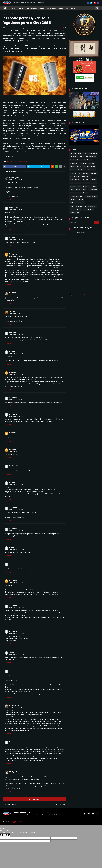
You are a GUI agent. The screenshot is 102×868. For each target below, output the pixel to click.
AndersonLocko (16, 705)
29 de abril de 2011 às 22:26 (16, 633)
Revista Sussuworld (90, 183)
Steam (84, 190)
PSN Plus (85, 173)
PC (79, 173)
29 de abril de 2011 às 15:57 (16, 314)
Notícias (15, 14)
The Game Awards (76, 196)
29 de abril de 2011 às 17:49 (16, 416)
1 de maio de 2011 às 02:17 (16, 774)
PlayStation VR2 (75, 180)
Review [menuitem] (21, 8)
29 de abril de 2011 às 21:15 (16, 582)
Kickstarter (74, 163)
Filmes (89, 160)
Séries (85, 193)
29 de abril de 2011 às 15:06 (16, 240)
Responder (8, 199)
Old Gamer (82, 170)
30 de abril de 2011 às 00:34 (16, 673)
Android (73, 153)
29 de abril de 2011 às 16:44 (16, 353)
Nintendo (91, 163)
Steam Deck (93, 190)
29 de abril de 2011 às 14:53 (16, 180)
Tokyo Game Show (91, 196)
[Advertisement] (84, 250)
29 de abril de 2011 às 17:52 (16, 435)
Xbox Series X (75, 213)
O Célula (13, 433)
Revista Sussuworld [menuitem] (55, 8)
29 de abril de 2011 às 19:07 (16, 484)
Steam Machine (76, 193)
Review (79, 183)
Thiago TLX (14, 312)
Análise (80, 153)
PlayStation (94, 173)
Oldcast (73, 173)
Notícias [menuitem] (12, 8)
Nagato (13, 372)
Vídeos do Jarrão (76, 206)
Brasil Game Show (90, 157)
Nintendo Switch (76, 167)
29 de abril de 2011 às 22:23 (16, 608)
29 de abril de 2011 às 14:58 (16, 210)
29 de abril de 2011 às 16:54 (16, 374)
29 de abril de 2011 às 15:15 (16, 295)
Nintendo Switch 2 (89, 167)
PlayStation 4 (75, 176)
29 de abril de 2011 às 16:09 (16, 335)
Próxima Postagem (59, 805)
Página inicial (7, 14)
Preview (93, 180)
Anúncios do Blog (76, 157)
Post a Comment (35, 799)
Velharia (73, 200)
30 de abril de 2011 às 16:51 (16, 744)
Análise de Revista (91, 153)
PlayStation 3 (18, 161)
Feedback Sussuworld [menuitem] (35, 8)
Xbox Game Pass (76, 209)
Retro (72, 183)
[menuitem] (5, 8)
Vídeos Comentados (77, 203)
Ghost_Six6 (14, 178)
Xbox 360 (27, 161)
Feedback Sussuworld (78, 160)
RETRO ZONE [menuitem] (70, 8)
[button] (97, 8)
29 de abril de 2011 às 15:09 (16, 256)
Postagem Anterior (10, 805)
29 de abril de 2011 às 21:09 (16, 566)
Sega (72, 190)
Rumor (86, 186)
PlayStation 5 (85, 176)
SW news (93, 186)
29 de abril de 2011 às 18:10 (16, 468)
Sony (78, 190)
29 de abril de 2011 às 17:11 (16, 400)
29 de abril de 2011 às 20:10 (16, 531)
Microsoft (83, 163)
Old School (91, 170)
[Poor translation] (7, 835)
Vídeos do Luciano (90, 206)
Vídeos (81, 200)
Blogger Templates (18, 822)
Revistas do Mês (76, 186)
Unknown (13, 254)
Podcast (86, 180)
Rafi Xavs (13, 293)
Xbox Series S (88, 209)
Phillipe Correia (16, 772)
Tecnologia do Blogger (78, 294)
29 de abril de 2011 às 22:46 (16, 654)
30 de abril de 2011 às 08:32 (16, 707)
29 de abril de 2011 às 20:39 (16, 550)
